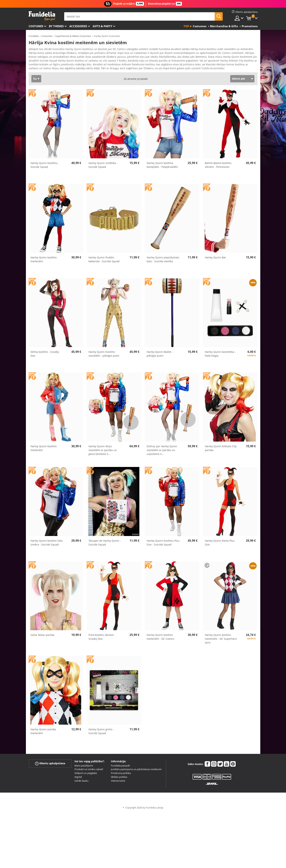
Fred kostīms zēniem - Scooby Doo (102, 638)
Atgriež (78, 778)
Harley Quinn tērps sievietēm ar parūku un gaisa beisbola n (103, 451)
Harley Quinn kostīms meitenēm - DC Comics (161, 638)
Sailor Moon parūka (42, 636)
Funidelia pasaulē (120, 767)
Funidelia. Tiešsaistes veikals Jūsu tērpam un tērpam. (42, 16)
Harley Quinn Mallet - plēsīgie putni (160, 355)
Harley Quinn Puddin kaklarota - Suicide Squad (104, 261)
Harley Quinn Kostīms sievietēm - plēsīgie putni (104, 355)
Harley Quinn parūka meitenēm (43, 732)
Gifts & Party (102, 26)
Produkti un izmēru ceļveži (89, 770)
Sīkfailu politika (119, 778)
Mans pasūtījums (84, 767)
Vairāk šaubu (81, 782)
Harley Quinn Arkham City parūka (221, 449)
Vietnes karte (118, 782)
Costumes (36, 26)
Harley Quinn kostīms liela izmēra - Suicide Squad (47, 544)
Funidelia (34, 36)
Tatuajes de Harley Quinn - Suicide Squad (105, 544)
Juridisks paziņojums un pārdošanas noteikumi (136, 770)
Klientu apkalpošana (50, 765)
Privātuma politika (121, 774)
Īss (35, 80)
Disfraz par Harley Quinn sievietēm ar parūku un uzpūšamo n (162, 451)
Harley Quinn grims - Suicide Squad (101, 732)
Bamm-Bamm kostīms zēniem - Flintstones (218, 166)
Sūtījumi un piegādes (86, 774)
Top (186, 26)
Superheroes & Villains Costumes (73, 36)
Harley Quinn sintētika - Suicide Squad (103, 166)
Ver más (37, 69)
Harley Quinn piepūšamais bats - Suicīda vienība (163, 261)
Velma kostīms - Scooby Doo (45, 355)
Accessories (78, 26)
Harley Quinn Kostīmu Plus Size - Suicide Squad (163, 544)
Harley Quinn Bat (215, 259)
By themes (56, 26)
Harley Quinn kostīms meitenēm (44, 261)
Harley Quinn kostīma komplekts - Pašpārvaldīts (162, 166)
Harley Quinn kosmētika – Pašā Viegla (220, 355)
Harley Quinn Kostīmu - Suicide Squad (45, 166)
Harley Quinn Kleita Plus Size (220, 544)
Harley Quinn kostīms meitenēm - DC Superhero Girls (221, 640)
